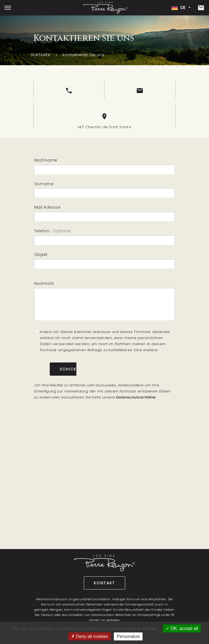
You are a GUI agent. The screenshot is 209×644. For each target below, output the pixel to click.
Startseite (40, 55)
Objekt (41, 257)
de (179, 8)
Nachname (46, 162)
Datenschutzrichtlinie (136, 397)
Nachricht (44, 289)
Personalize (128, 636)
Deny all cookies (90, 636)
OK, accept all (182, 628)
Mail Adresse (47, 210)
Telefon (42, 233)
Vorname (44, 186)
